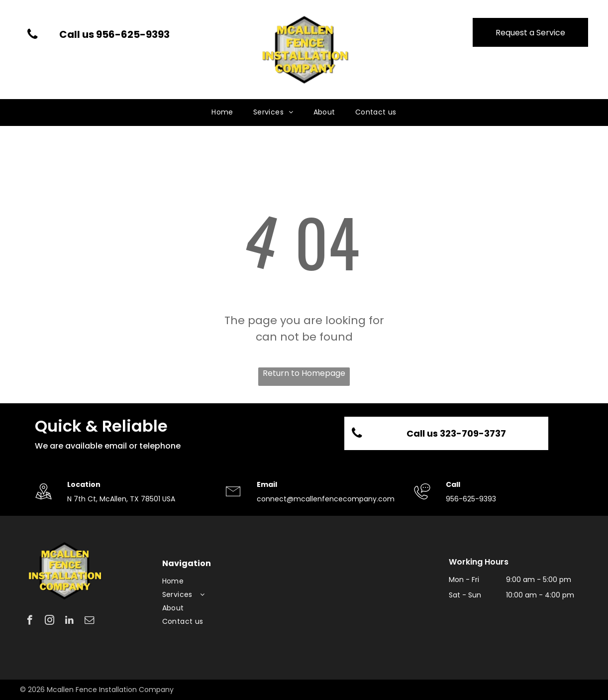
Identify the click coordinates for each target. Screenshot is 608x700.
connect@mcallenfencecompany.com (326, 499)
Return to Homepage (304, 373)
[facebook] (30, 621)
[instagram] (50, 621)
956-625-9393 (471, 499)
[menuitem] (222, 112)
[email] (89, 621)
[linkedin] (69, 621)
